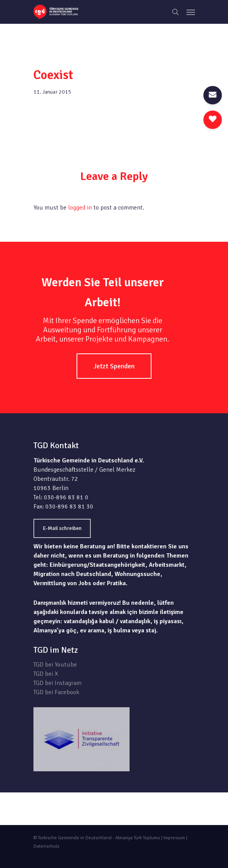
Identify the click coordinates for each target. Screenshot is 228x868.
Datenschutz (46, 846)
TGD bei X (46, 674)
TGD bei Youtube (55, 665)
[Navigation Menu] (191, 12)
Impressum (174, 838)
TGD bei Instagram (57, 683)
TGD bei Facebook (56, 692)
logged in (80, 208)
